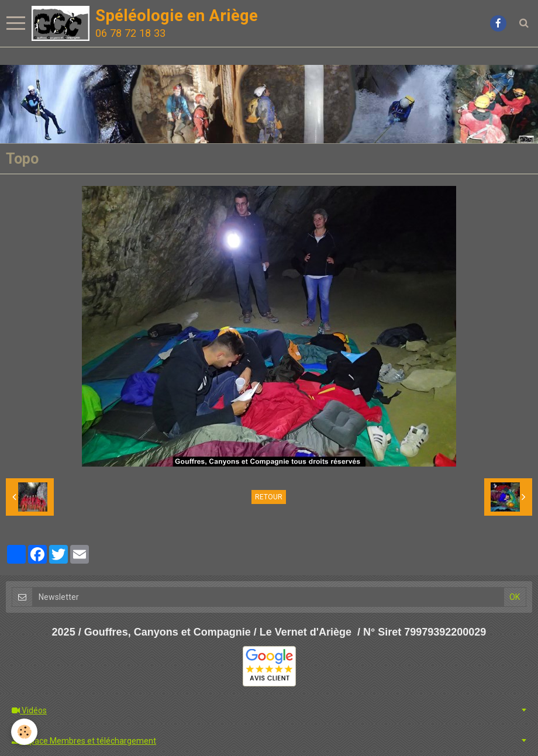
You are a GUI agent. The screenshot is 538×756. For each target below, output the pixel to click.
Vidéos (29, 710)
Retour (269, 497)
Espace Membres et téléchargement (84, 741)
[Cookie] (25, 732)
